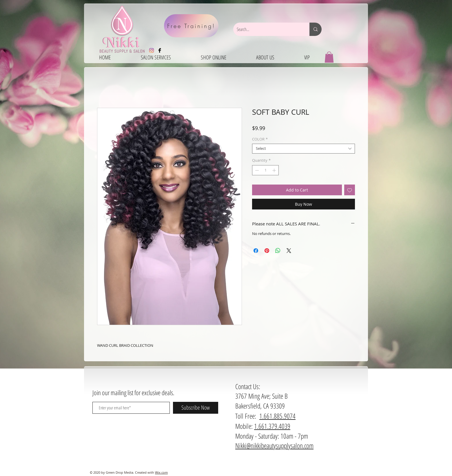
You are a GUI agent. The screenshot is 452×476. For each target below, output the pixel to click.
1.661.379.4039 (272, 426)
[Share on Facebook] (256, 251)
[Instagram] (152, 50)
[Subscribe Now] (196, 408)
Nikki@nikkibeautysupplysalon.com (274, 445)
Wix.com (161, 472)
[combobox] (304, 149)
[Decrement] (256, 170)
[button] (329, 57)
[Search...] (267, 29)
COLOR (260, 139)
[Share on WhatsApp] (278, 251)
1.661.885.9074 (277, 416)
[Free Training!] (191, 26)
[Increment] (275, 170)
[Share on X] (289, 251)
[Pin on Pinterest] (267, 251)
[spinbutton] (266, 170)
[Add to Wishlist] (350, 190)
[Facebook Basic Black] (160, 50)
